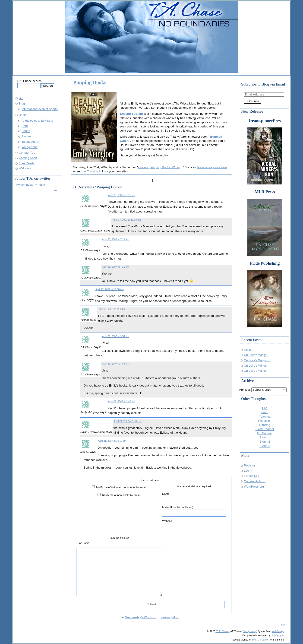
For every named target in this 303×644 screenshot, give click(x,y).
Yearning (265, 417)
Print (25, 126)
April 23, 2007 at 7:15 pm (122, 195)
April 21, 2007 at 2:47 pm (122, 401)
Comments (255, 481)
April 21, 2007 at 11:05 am (128, 421)
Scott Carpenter (260, 640)
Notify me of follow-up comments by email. (122, 487)
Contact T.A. (27, 153)
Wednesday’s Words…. (141, 617)
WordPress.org (254, 487)
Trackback (94, 171)
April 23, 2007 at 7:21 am (116, 267)
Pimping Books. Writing (166, 167)
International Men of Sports (40, 109)
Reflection (265, 421)
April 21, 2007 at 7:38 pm (112, 309)
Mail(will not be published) (194, 511)
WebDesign (278, 631)
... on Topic (83, 543)
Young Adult (30, 147)
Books (23, 115)
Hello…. (249, 350)
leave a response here (212, 167)
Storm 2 (265, 442)
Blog (22, 103)
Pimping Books (90, 82)
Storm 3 (265, 446)
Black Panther (265, 429)
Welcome (25, 168)
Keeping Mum (170, 617)
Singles (26, 136)
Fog (265, 408)
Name (194, 498)
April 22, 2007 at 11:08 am (110, 289)
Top (56, 190)
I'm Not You (265, 433)
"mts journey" (250, 631)
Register (249, 465)
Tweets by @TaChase (30, 185)
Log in (248, 471)
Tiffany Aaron (30, 142)
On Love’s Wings (255, 366)
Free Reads (27, 163)
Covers (143, 167)
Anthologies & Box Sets (37, 121)
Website (194, 525)
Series (26, 131)
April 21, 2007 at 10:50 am (112, 441)
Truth (265, 412)
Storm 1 (265, 437)
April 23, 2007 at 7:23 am (116, 240)
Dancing (265, 425)
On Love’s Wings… (257, 355)
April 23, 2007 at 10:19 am (127, 220)
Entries (252, 476)
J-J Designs (278, 636)
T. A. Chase (223, 631)
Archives (245, 390)
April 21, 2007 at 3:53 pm (116, 364)
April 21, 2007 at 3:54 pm (116, 336)
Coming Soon (28, 158)
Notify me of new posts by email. (122, 495)
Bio (21, 98)
